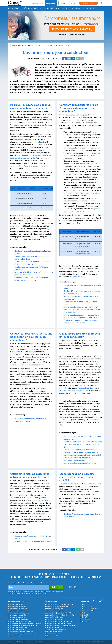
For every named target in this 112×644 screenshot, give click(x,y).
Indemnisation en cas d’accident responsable (60, 605)
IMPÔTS (74, 3)
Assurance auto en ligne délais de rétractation (23, 634)
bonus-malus (36, 142)
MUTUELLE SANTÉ (37, 3)
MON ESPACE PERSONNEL (88, 3)
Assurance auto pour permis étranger (20, 632)
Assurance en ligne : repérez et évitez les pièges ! (33, 541)
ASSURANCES (51, 3)
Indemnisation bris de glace (54, 609)
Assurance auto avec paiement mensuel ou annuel (24, 623)
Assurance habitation (90, 609)
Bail (82, 613)
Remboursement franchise (54, 632)
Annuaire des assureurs (16, 636)
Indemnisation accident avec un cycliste (58, 623)
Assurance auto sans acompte (18, 619)
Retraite (84, 621)
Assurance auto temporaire (17, 615)
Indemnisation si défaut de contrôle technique (60, 625)
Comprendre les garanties (56, 8)
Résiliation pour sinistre (53, 636)
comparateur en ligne (78, 277)
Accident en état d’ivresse (53, 627)
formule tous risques (92, 369)
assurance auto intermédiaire (71, 391)
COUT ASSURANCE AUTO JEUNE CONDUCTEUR (45, 46)
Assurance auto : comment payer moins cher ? (81, 315)
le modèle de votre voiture (24, 139)
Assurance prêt (87, 611)
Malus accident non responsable (55, 630)
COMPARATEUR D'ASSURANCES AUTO (21, 46)
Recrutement (95, 642)
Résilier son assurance (33, 8)
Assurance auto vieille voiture (18, 630)
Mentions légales (78, 642)
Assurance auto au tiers (16, 605)
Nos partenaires (61, 642)
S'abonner (56, 587)
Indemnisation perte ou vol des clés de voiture (60, 615)
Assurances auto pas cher (16, 617)
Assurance (85, 605)
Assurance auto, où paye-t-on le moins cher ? (81, 307)
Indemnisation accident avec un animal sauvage (60, 621)
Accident (91, 8)
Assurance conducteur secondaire (19, 613)
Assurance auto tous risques (17, 609)
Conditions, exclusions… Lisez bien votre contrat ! (83, 442)
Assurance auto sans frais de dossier (20, 621)
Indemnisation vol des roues (54, 617)
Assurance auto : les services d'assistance (80, 463)
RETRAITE (63, 3)
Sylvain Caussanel (34, 59)
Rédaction (69, 642)
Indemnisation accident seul (54, 619)
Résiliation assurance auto (54, 634)
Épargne (84, 615)
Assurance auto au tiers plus (17, 607)
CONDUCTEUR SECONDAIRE (66, 46)
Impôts (84, 617)
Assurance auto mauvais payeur (18, 627)
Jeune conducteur (77, 8)
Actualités (17, 8)
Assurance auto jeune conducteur (19, 611)
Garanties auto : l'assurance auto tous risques (82, 450)
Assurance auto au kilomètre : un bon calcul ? (81, 317)
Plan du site (87, 642)
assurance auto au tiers (84, 388)
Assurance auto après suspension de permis (22, 625)
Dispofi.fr (27, 642)
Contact (102, 642)
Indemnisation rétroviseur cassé (56, 611)
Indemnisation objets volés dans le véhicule (59, 613)
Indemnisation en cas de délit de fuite (57, 607)
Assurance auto (87, 607)
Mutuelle (85, 619)
